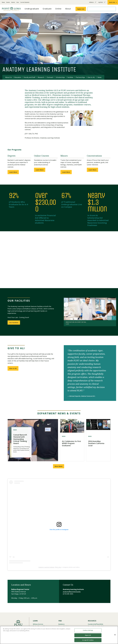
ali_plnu (59, 567)
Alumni (13, 2)
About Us (9, 77)
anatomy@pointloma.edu (72, 592)
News (3, 2)
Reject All (88, 635)
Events (8, 2)
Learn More (13, 172)
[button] (59, 260)
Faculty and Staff (30, 77)
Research (41, 77)
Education (18, 77)
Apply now (81, 9)
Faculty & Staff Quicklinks (96, 624)
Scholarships (60, 77)
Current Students (25, 2)
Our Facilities (14, 323)
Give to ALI (91, 77)
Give (18, 2)
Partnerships (80, 77)
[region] (59, 635)
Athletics (93, 3)
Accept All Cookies (88, 640)
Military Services (38, 624)
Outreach (50, 77)
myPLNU (102, 3)
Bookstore (62, 624)
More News (59, 466)
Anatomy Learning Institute (46, 567)
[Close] (115, 635)
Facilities (70, 77)
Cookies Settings (88, 630)
